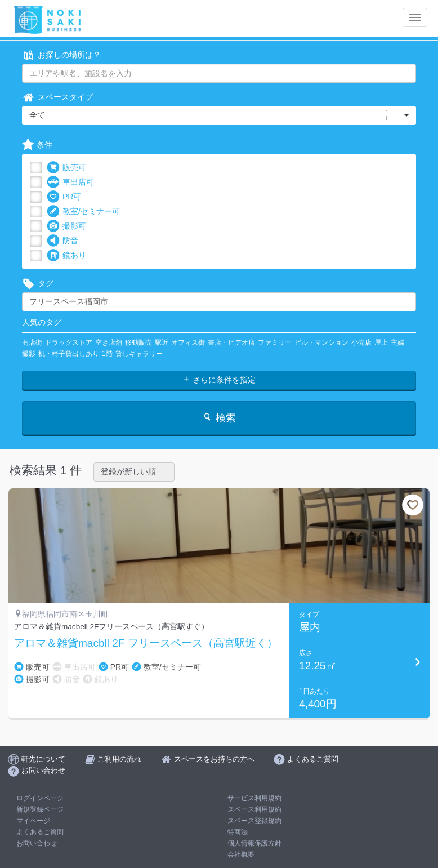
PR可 (64, 197)
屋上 (381, 342)
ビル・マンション (321, 342)
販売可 (66, 168)
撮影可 (66, 226)
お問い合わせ (37, 843)
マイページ (33, 821)
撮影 (29, 354)
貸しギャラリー (139, 354)
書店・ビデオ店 (231, 342)
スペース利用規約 (254, 809)
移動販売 (138, 342)
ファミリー (275, 342)
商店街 (32, 342)
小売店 (361, 342)
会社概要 (241, 854)
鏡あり (66, 255)
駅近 (162, 342)
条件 (37, 145)
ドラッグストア (69, 342)
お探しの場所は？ (61, 55)
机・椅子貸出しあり (69, 354)
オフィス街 (188, 342)
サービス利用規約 (254, 798)
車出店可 (70, 182)
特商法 (238, 832)
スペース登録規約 (254, 821)
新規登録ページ (40, 809)
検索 (219, 418)
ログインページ (40, 798)
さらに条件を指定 (219, 380)
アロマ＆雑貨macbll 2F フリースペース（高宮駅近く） (146, 643)
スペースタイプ (57, 97)
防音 (62, 241)
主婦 (397, 342)
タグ (38, 284)
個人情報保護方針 (254, 843)
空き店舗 (109, 342)
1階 (107, 354)
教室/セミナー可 (83, 212)
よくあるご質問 (40, 832)
